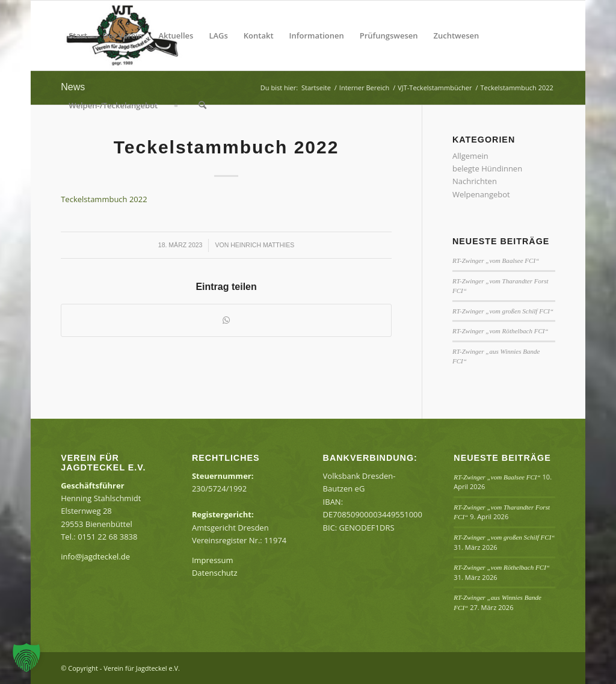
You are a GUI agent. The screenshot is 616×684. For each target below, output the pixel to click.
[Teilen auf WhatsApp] (226, 320)
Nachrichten (475, 181)
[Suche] (202, 105)
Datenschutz (215, 573)
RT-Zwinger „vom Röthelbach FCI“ (500, 331)
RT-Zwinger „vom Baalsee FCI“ (496, 260)
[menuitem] (78, 35)
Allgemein (470, 156)
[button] (26, 658)
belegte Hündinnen (487, 168)
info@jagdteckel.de (95, 556)
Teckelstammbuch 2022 (104, 199)
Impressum (213, 560)
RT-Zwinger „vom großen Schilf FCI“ (503, 311)
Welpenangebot (481, 194)
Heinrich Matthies (262, 245)
